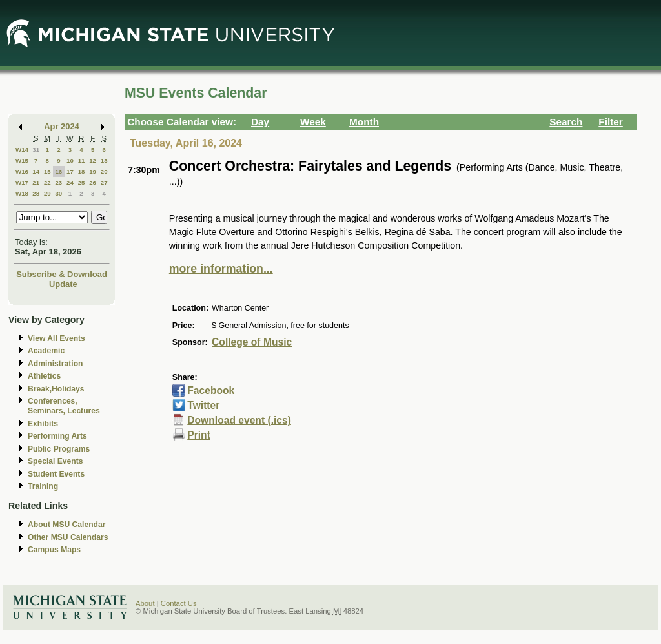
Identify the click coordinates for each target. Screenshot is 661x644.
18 (82, 171)
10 (70, 161)
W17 (22, 182)
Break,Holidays (56, 389)
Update (63, 284)
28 (36, 193)
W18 (22, 193)
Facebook (211, 390)
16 (58, 171)
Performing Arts (57, 436)
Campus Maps (54, 550)
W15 (22, 161)
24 (70, 182)
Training (43, 486)
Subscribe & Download (62, 274)
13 (104, 161)
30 (58, 193)
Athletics (44, 376)
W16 (22, 171)
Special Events (55, 461)
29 (47, 193)
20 (104, 171)
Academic (46, 351)
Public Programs (59, 449)
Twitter (203, 405)
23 (58, 182)
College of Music (252, 342)
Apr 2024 (62, 126)
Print (199, 435)
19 (93, 171)
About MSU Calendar (66, 525)
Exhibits (43, 424)
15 (47, 171)
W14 (22, 150)
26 (93, 182)
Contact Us (179, 603)
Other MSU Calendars (68, 537)
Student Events (56, 474)
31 (36, 150)
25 (82, 182)
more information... (221, 269)
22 (47, 182)
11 (82, 161)
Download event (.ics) (239, 420)
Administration (55, 364)
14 (36, 171)
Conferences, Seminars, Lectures (64, 406)
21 (36, 182)
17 (70, 171)
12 (93, 161)
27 (104, 182)
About (145, 603)
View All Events (56, 338)
